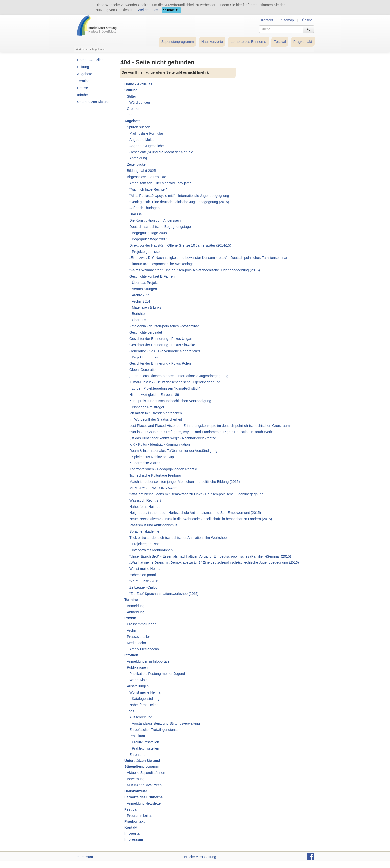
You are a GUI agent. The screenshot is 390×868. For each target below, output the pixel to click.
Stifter (131, 96)
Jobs (131, 711)
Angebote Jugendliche (147, 146)
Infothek (83, 95)
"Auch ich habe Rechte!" (148, 189)
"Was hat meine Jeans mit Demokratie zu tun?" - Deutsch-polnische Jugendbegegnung (196, 494)
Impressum (134, 839)
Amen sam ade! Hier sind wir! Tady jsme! (161, 183)
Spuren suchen (139, 127)
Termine (83, 81)
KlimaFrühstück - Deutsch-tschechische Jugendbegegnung (175, 382)
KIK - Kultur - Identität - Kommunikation (160, 444)
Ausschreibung (141, 717)
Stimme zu (171, 10)
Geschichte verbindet (146, 332)
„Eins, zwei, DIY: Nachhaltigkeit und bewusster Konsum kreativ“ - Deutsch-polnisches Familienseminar (208, 258)
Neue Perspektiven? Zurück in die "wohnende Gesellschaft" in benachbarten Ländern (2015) (201, 519)
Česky (307, 20)
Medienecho (136, 643)
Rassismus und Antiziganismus (153, 525)
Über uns (139, 320)
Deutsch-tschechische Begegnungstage (160, 227)
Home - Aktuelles (90, 60)
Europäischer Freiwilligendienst (153, 730)
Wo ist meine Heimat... (147, 569)
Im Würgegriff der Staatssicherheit (156, 419)
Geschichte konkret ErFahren (152, 276)
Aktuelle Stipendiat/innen (146, 773)
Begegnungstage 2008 (149, 233)
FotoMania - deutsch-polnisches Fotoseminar (164, 326)
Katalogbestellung (146, 699)
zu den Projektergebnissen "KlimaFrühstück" (166, 388)
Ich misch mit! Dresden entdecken (156, 413)
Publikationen (137, 667)
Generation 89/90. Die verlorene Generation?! (165, 351)
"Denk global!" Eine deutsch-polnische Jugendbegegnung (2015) (179, 202)
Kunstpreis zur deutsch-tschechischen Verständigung (170, 401)
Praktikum (137, 736)
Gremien (134, 109)
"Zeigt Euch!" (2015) (145, 581)
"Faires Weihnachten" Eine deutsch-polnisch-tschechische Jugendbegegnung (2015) (195, 270)
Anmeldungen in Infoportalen (149, 661)
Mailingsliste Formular (146, 133)
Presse (83, 88)
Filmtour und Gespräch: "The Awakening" (161, 264)
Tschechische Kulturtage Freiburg (155, 475)
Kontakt (267, 20)
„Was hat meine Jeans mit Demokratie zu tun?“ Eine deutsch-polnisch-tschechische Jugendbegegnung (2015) (214, 562)
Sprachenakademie (144, 531)
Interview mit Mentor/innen (152, 550)
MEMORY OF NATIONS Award (153, 488)
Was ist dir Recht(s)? (145, 500)
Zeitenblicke (136, 164)
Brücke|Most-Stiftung (200, 857)
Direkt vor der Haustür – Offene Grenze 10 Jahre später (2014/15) (180, 245)
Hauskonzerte (212, 42)
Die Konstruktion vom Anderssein (155, 220)
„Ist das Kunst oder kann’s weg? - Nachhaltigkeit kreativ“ (173, 438)
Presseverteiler (138, 637)
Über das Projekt (145, 283)
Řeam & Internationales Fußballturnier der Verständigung (173, 451)
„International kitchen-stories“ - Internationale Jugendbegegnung (179, 376)
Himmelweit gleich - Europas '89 (154, 395)
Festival (280, 42)
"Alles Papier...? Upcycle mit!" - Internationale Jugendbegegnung (179, 196)
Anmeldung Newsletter (144, 803)
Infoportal (132, 833)
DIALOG (136, 214)
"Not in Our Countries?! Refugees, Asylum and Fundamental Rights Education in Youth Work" (201, 432)
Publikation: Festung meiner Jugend (157, 674)
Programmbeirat (139, 816)
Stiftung (83, 67)
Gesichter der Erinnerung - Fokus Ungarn (161, 339)
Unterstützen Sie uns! (94, 102)
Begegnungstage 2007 (149, 239)
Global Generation (144, 370)
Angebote (85, 74)
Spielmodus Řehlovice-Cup (153, 457)
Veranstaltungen (144, 289)
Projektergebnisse (146, 252)
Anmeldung (138, 158)
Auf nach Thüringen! (145, 208)
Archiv (132, 630)
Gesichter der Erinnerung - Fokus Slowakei (163, 345)
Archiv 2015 (141, 295)
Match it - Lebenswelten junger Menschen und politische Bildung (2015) (185, 482)
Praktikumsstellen (146, 742)
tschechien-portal (143, 575)
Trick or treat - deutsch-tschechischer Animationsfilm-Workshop (178, 538)
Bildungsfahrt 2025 (141, 171)
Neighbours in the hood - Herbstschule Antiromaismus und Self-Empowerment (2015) (195, 513)
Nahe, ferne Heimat (144, 507)
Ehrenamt (137, 755)
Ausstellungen (138, 686)
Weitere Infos (148, 10)
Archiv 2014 (141, 301)
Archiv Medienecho (144, 649)
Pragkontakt (303, 42)
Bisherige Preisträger (148, 407)
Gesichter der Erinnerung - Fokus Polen (160, 363)
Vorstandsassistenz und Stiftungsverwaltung (166, 723)
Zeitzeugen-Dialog (144, 587)
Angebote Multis (142, 140)
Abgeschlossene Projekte (146, 177)
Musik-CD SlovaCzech (144, 785)
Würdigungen (140, 102)
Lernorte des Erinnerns (248, 42)
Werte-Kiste (138, 680)
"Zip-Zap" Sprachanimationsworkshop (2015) (164, 594)
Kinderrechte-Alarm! (145, 463)
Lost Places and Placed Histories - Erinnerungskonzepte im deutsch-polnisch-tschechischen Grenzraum (209, 426)
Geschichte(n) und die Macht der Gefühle (161, 152)
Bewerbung (136, 779)
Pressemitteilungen (142, 624)
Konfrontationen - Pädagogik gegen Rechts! (163, 469)
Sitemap (287, 20)
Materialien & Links (146, 307)
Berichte (138, 314)
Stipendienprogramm (178, 42)
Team (131, 115)
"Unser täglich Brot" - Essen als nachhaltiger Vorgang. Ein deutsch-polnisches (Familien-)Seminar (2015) (210, 556)
